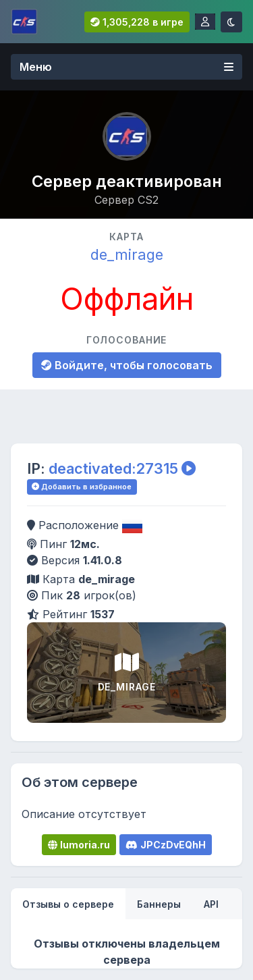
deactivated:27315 (113, 468)
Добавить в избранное (82, 487)
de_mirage (127, 254)
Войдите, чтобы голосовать (127, 365)
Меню (126, 67)
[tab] (68, 904)
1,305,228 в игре (137, 22)
